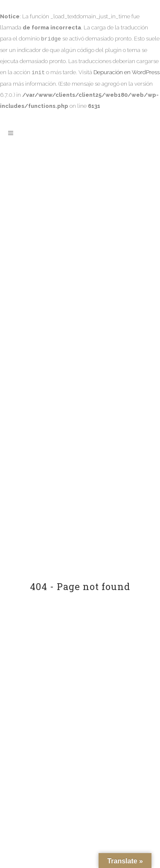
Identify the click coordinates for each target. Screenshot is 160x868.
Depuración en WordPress (127, 73)
